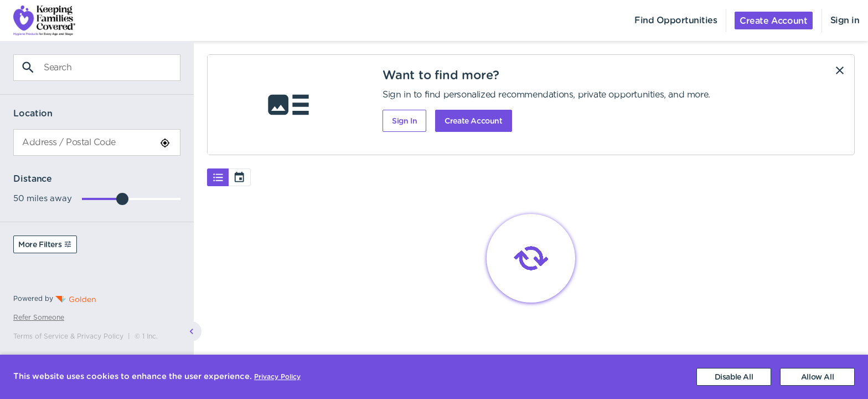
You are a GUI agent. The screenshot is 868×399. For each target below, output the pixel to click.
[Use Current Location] (165, 143)
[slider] (122, 199)
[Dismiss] (840, 70)
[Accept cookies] (817, 377)
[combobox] (97, 142)
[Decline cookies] (734, 377)
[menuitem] (38, 21)
